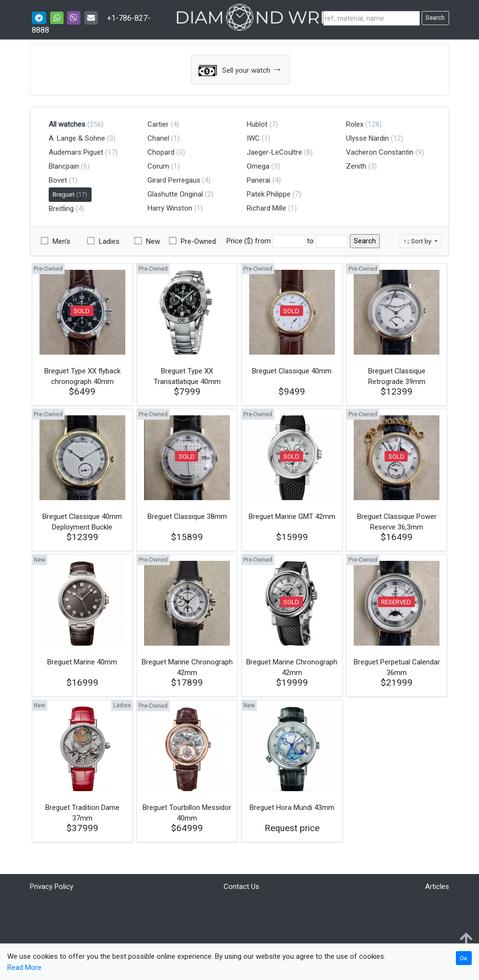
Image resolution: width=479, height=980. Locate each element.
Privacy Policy (52, 887)
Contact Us (241, 887)
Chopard (161, 152)
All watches (67, 124)
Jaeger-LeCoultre (274, 152)
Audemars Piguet (76, 152)
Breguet (70, 194)
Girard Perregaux (174, 180)
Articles (437, 887)
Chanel (158, 138)
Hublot (257, 124)
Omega (258, 166)
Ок (464, 958)
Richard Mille (266, 208)
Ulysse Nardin (367, 138)
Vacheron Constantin (380, 152)
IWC (253, 138)
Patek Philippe (269, 194)
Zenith (356, 166)
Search (435, 18)
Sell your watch (240, 70)
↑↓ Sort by (418, 241)
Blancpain (64, 166)
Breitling (61, 209)
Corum (158, 166)
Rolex (355, 124)
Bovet (58, 180)
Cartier (158, 124)
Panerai (259, 180)
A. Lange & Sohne (77, 138)
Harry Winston (170, 208)
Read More (24, 967)
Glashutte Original (175, 194)
